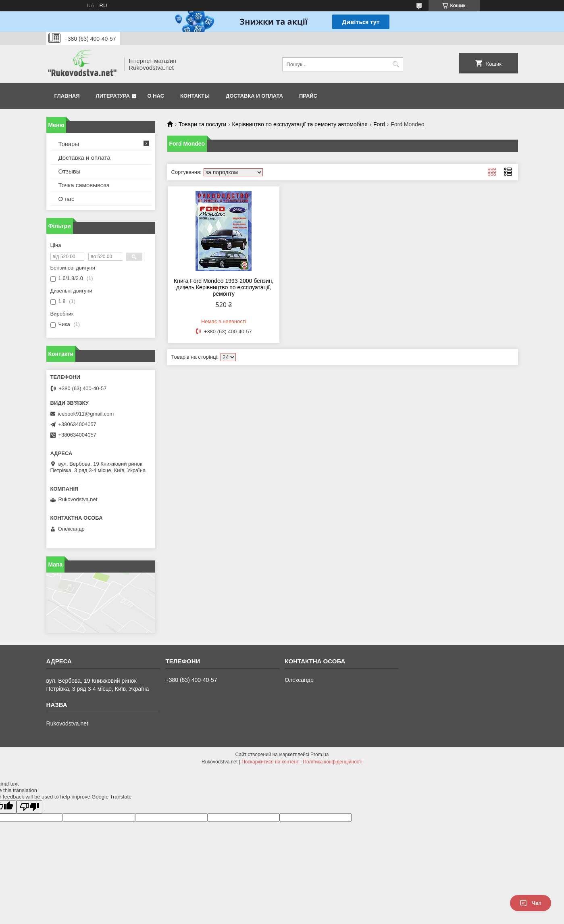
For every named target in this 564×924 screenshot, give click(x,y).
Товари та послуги (202, 124)
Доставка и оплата (254, 96)
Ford (379, 124)
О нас (156, 96)
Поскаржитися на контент (270, 762)
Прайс (308, 96)
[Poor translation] (29, 807)
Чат (531, 903)
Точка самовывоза (84, 185)
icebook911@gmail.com (86, 414)
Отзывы (70, 171)
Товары (69, 144)
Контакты (195, 96)
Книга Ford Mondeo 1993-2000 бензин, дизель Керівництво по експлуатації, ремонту (224, 287)
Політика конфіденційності (333, 762)
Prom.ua (319, 755)
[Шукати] (396, 64)
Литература (113, 96)
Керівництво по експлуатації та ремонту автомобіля (300, 124)
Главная (67, 96)
